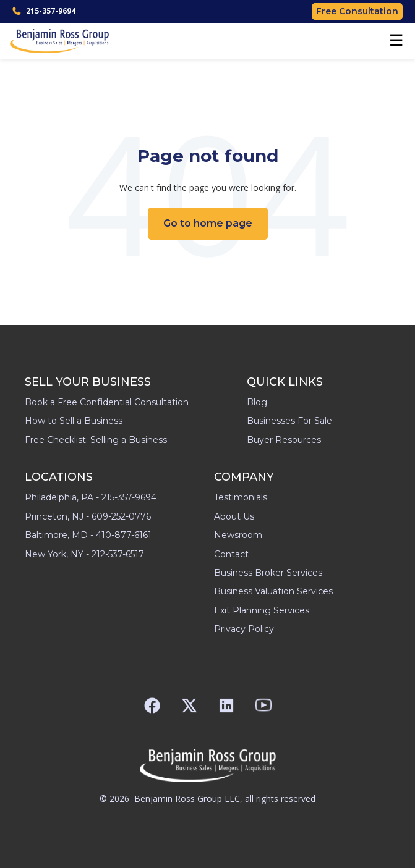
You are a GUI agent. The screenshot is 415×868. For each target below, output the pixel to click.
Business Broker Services (268, 573)
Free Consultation (357, 11)
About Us (234, 516)
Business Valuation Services (273, 591)
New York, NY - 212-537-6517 (84, 554)
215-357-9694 (44, 11)
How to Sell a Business (74, 421)
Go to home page (208, 223)
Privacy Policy (244, 629)
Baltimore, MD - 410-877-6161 (88, 535)
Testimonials (241, 497)
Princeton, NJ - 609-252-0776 (88, 516)
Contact (231, 554)
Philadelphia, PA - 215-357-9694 (91, 497)
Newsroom (238, 535)
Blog (257, 402)
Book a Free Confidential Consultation (107, 402)
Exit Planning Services (262, 610)
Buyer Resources (284, 440)
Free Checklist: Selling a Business (96, 440)
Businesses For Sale (289, 421)
